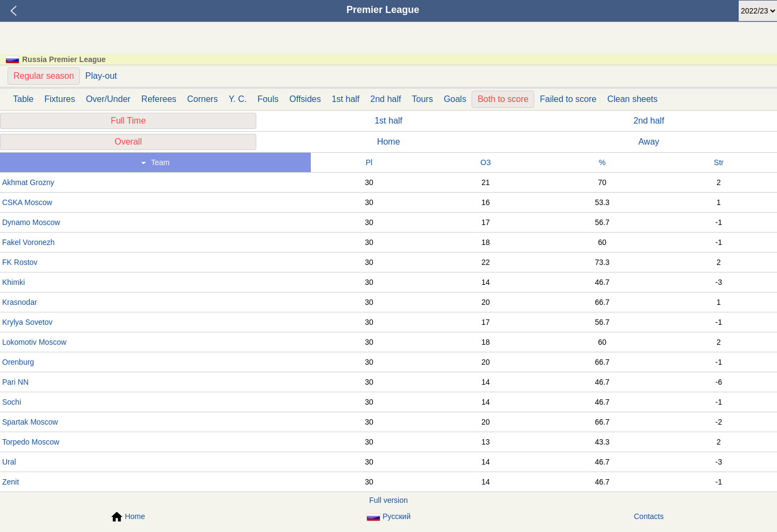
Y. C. (238, 99)
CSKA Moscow (27, 202)
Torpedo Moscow (31, 442)
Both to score (503, 99)
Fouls (268, 99)
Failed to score (568, 99)
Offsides (305, 99)
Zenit (11, 482)
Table (23, 99)
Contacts (649, 516)
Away (649, 142)
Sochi (12, 402)
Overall (128, 142)
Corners (203, 99)
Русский (388, 517)
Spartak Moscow (30, 422)
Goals (455, 99)
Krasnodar (20, 302)
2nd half (386, 99)
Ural (9, 462)
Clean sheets (632, 99)
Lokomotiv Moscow (34, 342)
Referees (159, 99)
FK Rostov (20, 262)
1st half (346, 99)
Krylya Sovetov (27, 322)
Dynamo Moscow (31, 222)
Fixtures (60, 99)
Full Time (128, 121)
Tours (422, 99)
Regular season (44, 76)
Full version (388, 500)
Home (389, 142)
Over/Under (108, 99)
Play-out (101, 76)
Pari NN (15, 382)
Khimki (13, 282)
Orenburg (18, 362)
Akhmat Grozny (28, 182)
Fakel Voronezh (28, 242)
